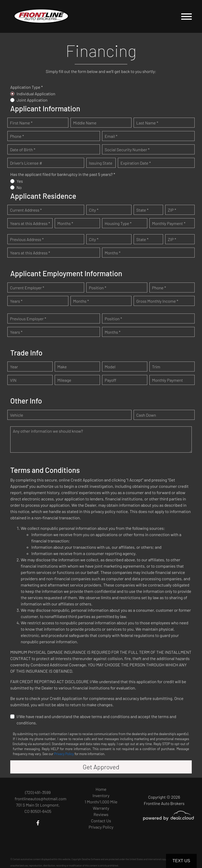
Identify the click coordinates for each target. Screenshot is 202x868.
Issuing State (101, 163)
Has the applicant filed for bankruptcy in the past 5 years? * (63, 174)
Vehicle (17, 415)
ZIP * (172, 210)
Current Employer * (27, 288)
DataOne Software (91, 859)
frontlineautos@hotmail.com (41, 799)
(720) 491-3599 (38, 792)
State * (142, 210)
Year (14, 367)
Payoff (110, 380)
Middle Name (85, 123)
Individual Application (36, 94)
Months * (65, 223)
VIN (13, 380)
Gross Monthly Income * (157, 301)
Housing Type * (118, 223)
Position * (98, 288)
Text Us (181, 861)
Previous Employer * (28, 319)
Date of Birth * (23, 150)
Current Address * (26, 210)
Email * (111, 136)
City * (94, 210)
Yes (20, 181)
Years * (16, 301)
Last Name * (147, 123)
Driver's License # (26, 163)
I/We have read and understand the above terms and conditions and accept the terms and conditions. (96, 720)
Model (110, 367)
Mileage (64, 380)
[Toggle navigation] (186, 16)
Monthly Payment (168, 380)
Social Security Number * (127, 150)
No (19, 187)
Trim (156, 367)
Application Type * (27, 87)
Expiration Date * (136, 163)
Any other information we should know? (48, 431)
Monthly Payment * (169, 223)
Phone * (17, 136)
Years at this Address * (30, 223)
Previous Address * (27, 239)
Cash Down (146, 415)
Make (62, 367)
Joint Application (32, 100)
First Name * (21, 123)
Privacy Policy (64, 754)
